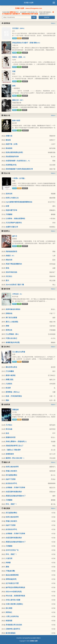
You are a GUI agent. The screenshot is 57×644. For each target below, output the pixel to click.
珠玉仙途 (9, 429)
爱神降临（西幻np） (13, 392)
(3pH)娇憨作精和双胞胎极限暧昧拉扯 (19, 202)
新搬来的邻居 (11, 437)
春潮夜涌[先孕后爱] (13, 342)
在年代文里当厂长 (12, 550)
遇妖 (7, 400)
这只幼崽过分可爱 (12, 583)
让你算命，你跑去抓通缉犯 (15, 218)
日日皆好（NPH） (19, 28)
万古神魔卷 (10, 371)
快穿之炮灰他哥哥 (12, 467)
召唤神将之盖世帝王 (13, 629)
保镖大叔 (9, 136)
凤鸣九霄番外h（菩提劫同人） (17, 441)
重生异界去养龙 (11, 367)
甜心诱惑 (9, 608)
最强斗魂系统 (11, 375)
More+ (53, 23)
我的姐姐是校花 (11, 251)
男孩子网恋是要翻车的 (14, 264)
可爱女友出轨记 (11, 338)
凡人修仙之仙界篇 (19, 352)
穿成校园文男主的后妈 (14, 625)
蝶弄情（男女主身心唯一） (15, 458)
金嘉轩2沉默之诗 (12, 227)
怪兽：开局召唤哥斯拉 (14, 396)
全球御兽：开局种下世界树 (15, 487)
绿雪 (7, 206)
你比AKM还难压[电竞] (14, 592)
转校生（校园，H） (19, 57)
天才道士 (9, 425)
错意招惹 (9, 621)
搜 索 (34, 17)
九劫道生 (9, 384)
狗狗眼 (8, 563)
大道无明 (9, 558)
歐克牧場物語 (11, 633)
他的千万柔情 (11, 479)
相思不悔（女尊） (12, 144)
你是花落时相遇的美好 (14, 492)
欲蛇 (14, 86)
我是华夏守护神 (11, 210)
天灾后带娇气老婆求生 (14, 223)
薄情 (7, 326)
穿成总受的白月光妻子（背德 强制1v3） (27, 43)
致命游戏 (9, 148)
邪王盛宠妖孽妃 (11, 475)
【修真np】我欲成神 (13, 450)
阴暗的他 (9, 313)
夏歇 (7, 567)
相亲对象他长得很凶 (13, 309)
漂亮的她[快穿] (11, 579)
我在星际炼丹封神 (12, 157)
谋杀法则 (9, 194)
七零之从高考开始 (12, 616)
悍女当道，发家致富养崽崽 (15, 596)
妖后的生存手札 (11, 483)
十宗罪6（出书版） (19, 178)
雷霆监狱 (15, 410)
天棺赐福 (9, 214)
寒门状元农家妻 (11, 318)
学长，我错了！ (11, 504)
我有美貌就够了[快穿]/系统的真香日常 (19, 169)
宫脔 (14, 71)
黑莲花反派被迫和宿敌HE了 (16, 496)
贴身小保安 (16, 120)
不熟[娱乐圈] (10, 571)
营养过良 (9, 330)
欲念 (7, 433)
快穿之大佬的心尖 (12, 198)
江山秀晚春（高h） (13, 334)
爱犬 (7, 280)
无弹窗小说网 (29, 3)
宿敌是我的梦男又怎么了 (15, 446)
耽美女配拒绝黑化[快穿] (14, 152)
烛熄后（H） (10, 256)
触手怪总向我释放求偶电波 (15, 587)
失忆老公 (9, 276)
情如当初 (9, 260)
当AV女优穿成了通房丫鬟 (15, 285)
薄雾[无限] (10, 380)
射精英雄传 (10, 454)
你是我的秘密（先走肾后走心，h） (18, 161)
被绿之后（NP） (18, 100)
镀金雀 (8, 140)
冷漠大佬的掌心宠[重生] (14, 604)
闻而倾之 (9, 612)
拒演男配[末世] (11, 165)
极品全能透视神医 (12, 575)
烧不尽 (15, 236)
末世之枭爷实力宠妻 (13, 600)
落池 (7, 268)
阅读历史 (47, 17)
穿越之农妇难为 (11, 471)
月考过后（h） (18, 294)
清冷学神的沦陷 (11, 272)
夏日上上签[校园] (12, 322)
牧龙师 (8, 388)
